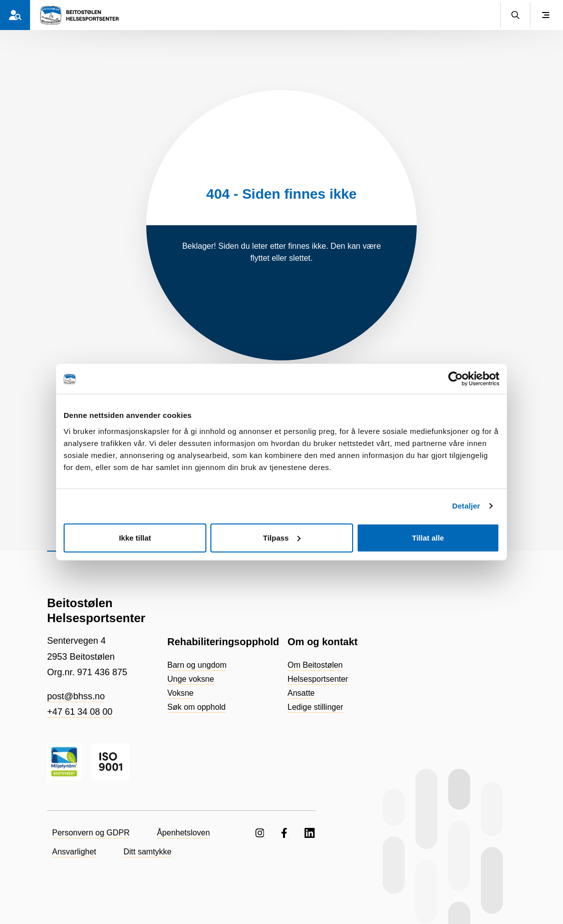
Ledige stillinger (315, 707)
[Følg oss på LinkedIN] (310, 833)
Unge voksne (191, 679)
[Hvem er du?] (15, 15)
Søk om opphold (197, 707)
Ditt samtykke (148, 852)
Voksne (180, 693)
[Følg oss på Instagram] (261, 833)
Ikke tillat (135, 537)
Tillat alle (428, 537)
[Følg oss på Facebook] (285, 833)
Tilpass (282, 537)
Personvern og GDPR (91, 833)
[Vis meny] (545, 15)
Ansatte (301, 693)
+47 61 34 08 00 (80, 712)
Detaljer (466, 506)
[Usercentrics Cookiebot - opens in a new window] (456, 379)
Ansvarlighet (74, 852)
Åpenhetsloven (183, 833)
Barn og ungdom (197, 665)
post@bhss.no (76, 696)
